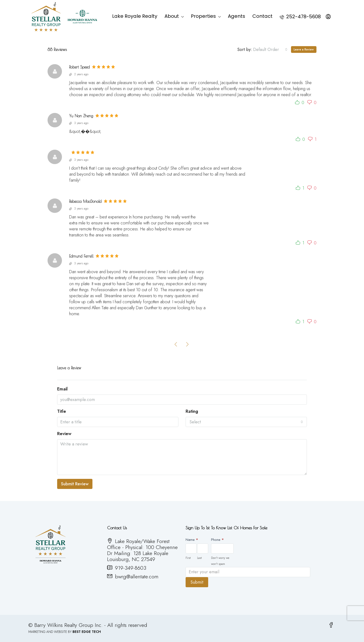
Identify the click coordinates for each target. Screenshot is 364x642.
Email (62, 389)
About (172, 16)
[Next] (188, 344)
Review (64, 434)
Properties (203, 16)
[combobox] (270, 49)
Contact (262, 16)
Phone (217, 540)
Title (62, 411)
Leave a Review (304, 49)
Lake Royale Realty (135, 16)
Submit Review (75, 484)
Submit (197, 582)
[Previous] (176, 344)
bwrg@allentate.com (137, 576)
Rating (192, 411)
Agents (237, 16)
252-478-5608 (300, 17)
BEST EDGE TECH (87, 632)
